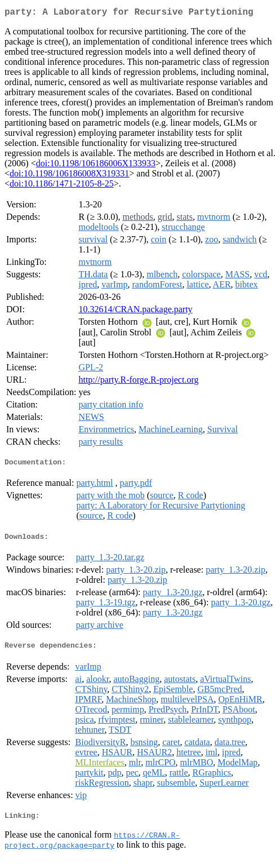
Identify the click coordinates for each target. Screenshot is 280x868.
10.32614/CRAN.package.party (135, 311)
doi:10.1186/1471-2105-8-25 (62, 186)
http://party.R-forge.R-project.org (138, 382)
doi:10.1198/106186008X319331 (69, 176)
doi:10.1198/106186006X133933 (96, 165)
